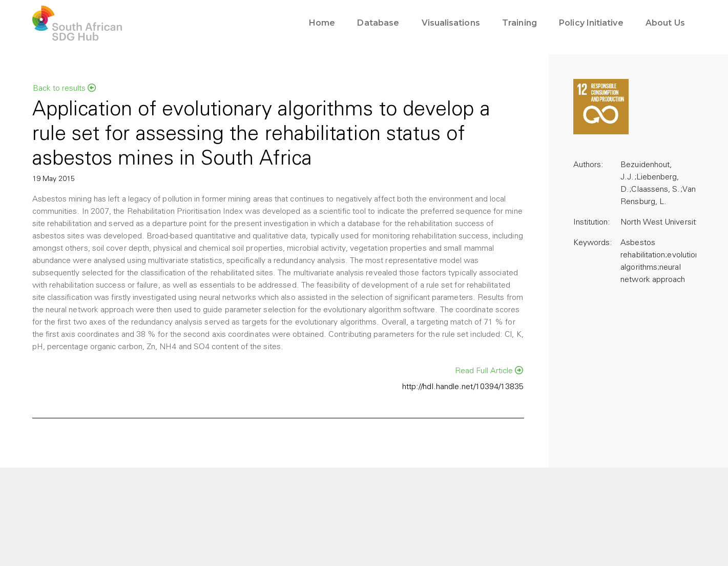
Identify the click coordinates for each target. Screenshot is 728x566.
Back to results (64, 88)
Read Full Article (489, 371)
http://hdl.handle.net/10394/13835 (463, 387)
